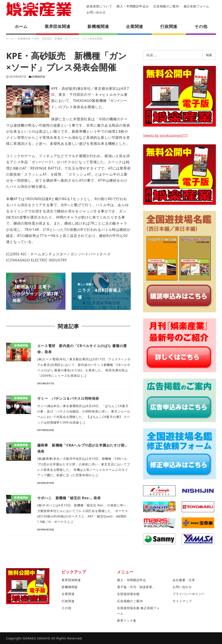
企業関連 (68, 594)
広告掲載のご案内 (166, 6)
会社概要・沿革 (184, 580)
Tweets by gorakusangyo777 (166, 135)
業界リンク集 (127, 620)
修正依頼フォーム (196, 6)
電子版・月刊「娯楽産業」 (136, 587)
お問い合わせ (96, 12)
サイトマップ (182, 601)
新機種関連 (39, 77)
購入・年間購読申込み (133, 6)
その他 (66, 608)
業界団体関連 (71, 580)
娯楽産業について (99, 6)
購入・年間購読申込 (131, 580)
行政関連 (68, 601)
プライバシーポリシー (189, 594)
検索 (209, 55)
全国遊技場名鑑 (128, 594)
